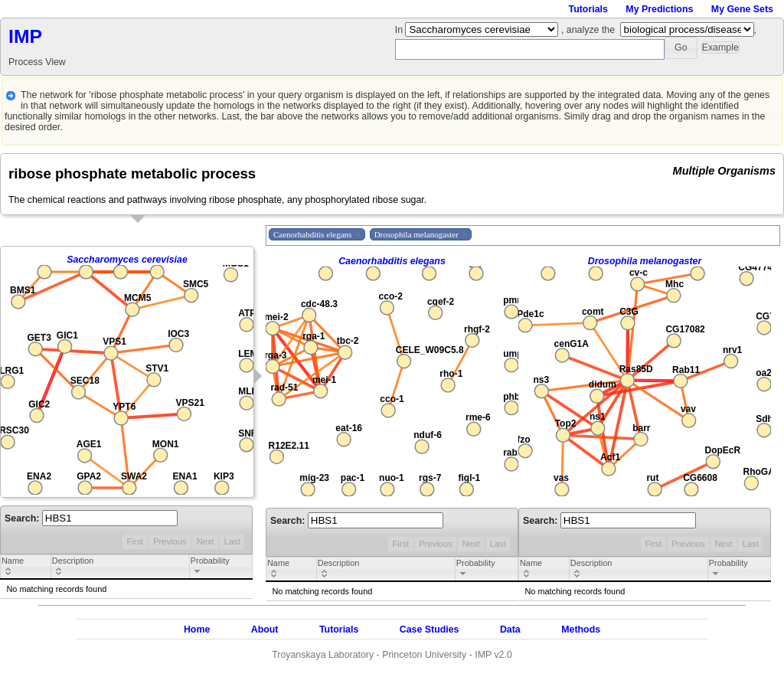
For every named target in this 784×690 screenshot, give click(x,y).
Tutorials (588, 9)
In (400, 30)
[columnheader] (26, 567)
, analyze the (588, 30)
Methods (581, 630)
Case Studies (430, 630)
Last (232, 541)
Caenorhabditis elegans (392, 261)
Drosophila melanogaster (645, 261)
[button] (681, 48)
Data (510, 630)
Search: (91, 518)
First (135, 541)
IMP (25, 36)
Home (197, 630)
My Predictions (659, 9)
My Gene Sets (742, 9)
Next (206, 541)
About (265, 630)
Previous (170, 541)
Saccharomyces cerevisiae (127, 260)
